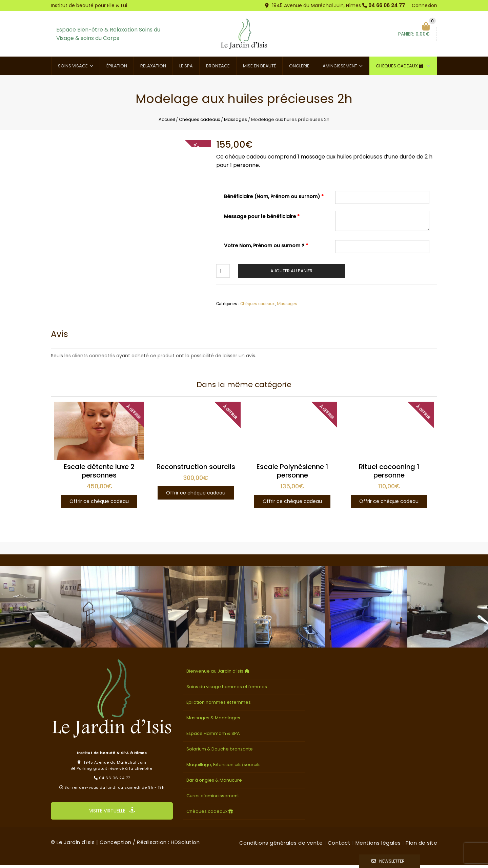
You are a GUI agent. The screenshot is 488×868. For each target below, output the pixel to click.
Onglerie (299, 69)
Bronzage (218, 69)
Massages (236, 122)
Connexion (424, 5)
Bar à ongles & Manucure (214, 783)
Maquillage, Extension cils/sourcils (223, 767)
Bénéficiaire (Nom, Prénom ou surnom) (274, 199)
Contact (339, 845)
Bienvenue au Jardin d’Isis (219, 674)
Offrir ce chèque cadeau (99, 504)
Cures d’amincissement (213, 798)
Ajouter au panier (291, 273)
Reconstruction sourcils (196, 470)
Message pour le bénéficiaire (262, 219)
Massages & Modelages (213, 721)
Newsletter (392, 861)
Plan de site (421, 845)
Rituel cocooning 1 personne (389, 474)
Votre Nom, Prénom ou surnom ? (266, 248)
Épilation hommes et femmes (219, 705)
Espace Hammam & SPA (213, 736)
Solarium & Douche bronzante (220, 752)
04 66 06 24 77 (387, 5)
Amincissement (340, 69)
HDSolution (185, 845)
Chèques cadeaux (400, 69)
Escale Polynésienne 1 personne (292, 474)
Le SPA (186, 69)
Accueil (167, 122)
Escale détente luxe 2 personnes (99, 474)
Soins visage (73, 69)
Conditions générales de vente (281, 845)
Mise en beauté (259, 69)
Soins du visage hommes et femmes (227, 690)
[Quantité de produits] (223, 274)
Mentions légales (378, 845)
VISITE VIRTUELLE (112, 814)
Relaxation (153, 69)
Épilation (117, 69)
